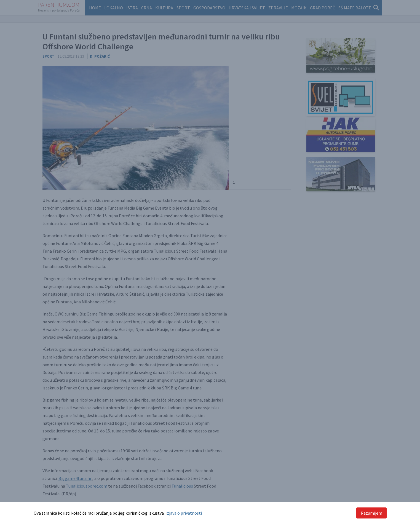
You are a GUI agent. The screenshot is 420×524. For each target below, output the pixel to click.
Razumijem (371, 513)
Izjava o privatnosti (184, 513)
